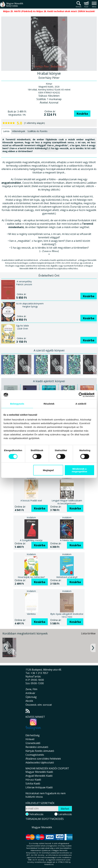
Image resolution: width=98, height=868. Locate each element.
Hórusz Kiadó (33, 780)
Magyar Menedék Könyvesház (12, 6)
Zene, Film (31, 689)
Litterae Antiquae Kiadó (39, 787)
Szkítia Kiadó (33, 783)
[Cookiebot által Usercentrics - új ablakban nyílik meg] (81, 395)
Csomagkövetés (35, 755)
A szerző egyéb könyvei (49, 350)
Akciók (29, 701)
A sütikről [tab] (81, 404)
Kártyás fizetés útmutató (40, 751)
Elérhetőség (33, 735)
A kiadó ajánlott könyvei (49, 381)
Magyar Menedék (42, 827)
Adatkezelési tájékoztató (40, 763)
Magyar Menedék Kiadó (39, 772)
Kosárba (82, 114)
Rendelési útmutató (37, 747)
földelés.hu (49, 864)
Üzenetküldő (33, 743)
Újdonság (31, 697)
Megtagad (48, 470)
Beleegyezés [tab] (17, 404)
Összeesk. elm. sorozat (39, 705)
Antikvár (30, 693)
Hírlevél (30, 739)
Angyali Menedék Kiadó (39, 776)
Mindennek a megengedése (79, 470)
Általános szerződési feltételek (43, 759)
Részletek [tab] (49, 404)
